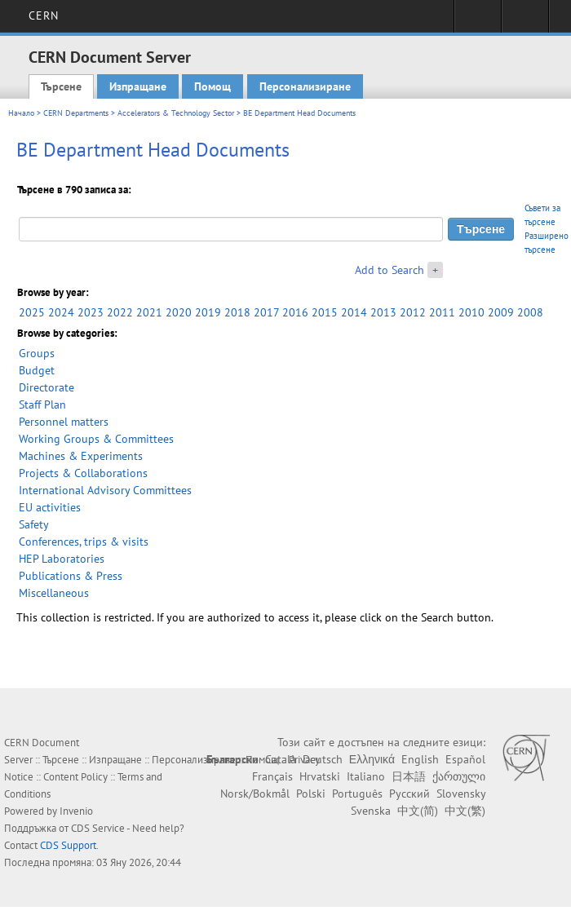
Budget (37, 370)
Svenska (371, 811)
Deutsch (323, 759)
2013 (383, 312)
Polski (311, 794)
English (420, 759)
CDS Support (68, 845)
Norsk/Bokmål (255, 794)
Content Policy (75, 777)
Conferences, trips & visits (84, 542)
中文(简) (418, 811)
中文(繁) (465, 811)
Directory (525, 21)
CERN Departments (76, 113)
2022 (120, 312)
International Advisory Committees (105, 490)
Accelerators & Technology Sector (176, 113)
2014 (354, 312)
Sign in (478, 21)
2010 (471, 312)
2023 (91, 312)
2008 (530, 312)
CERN (44, 15)
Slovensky (461, 794)
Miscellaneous (54, 593)
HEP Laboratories (62, 559)
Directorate (46, 387)
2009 (501, 312)
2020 (179, 312)
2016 (295, 312)
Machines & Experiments (81, 456)
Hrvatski (320, 776)
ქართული (459, 776)
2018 (237, 312)
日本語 (409, 776)
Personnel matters (64, 422)
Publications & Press (71, 576)
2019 (208, 312)
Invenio (76, 811)
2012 (413, 312)
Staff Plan (42, 405)
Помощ (212, 86)
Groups (37, 353)
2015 (325, 312)
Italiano (366, 776)
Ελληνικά (372, 759)
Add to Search (390, 270)
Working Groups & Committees (96, 439)
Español (465, 759)
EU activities (50, 507)
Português (357, 794)
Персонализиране (305, 86)
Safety (34, 524)
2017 (266, 312)
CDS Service (98, 828)
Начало (21, 113)
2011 (442, 312)
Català (281, 759)
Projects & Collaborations (83, 473)
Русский (409, 794)
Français (272, 776)
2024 (61, 312)
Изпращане (138, 86)
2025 (32, 312)
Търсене (61, 86)
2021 (149, 312)
